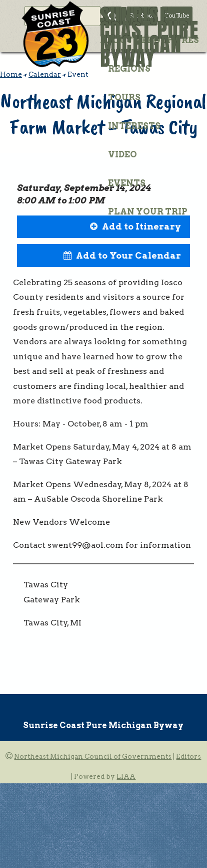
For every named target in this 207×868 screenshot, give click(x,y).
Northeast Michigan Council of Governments (93, 756)
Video (122, 154)
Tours (124, 97)
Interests (134, 126)
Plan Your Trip (148, 211)
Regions (129, 69)
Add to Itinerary (141, 226)
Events (127, 183)
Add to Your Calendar (128, 255)
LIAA (126, 776)
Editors (188, 756)
